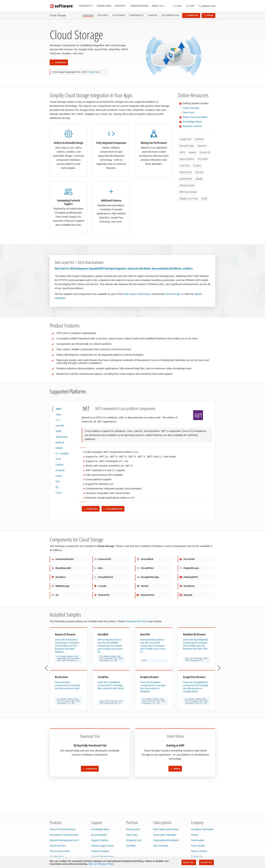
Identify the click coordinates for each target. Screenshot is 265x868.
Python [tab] (60, 465)
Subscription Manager (165, 835)
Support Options (100, 840)
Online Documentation (195, 117)
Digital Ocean (186, 172)
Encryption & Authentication (64, 835)
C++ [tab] (58, 420)
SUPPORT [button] (120, 6)
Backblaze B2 (186, 179)
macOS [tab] (60, 426)
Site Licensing (160, 846)
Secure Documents (60, 851)
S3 (55, 595)
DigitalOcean (189, 568)
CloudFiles (145, 568)
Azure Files (185, 166)
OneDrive (199, 139)
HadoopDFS (189, 577)
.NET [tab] (58, 409)
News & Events (199, 851)
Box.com (199, 172)
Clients (195, 835)
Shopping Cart (134, 840)
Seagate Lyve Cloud (189, 199)
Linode (100, 586)
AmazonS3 (103, 559)
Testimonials (197, 840)
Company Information (202, 829)
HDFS (182, 152)
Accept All (206, 862)
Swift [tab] (58, 431)
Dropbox (197, 166)
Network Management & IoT (64, 840)
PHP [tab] (58, 459)
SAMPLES (153, 15)
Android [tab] (60, 470)
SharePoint (145, 595)
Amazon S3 (205, 152)
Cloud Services (58, 846)
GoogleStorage (148, 577)
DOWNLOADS (104, 6)
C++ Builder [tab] (62, 453)
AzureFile (187, 559)
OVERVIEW (88, 15)
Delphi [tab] (59, 448)
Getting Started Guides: (196, 103)
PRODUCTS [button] (85, 6)
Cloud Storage (58, 15)
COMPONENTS (136, 15)
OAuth (204, 199)
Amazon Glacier (187, 159)
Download (191, 15)
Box (99, 568)
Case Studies (198, 846)
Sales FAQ (132, 835)
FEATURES (103, 15)
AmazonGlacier (63, 559)
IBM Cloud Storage (188, 192)
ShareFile (202, 146)
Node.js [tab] (60, 442)
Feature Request (100, 851)
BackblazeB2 (61, 568)
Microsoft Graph (187, 146)
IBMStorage (61, 586)
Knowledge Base (192, 122)
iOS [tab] (58, 481)
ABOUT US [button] (157, 6)
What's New (94, 72)
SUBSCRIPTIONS (139, 6)
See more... (190, 112)
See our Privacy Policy (101, 864)
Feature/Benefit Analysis (166, 840)
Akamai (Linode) (187, 185)
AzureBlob (145, 559)
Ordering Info (133, 829)
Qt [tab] (57, 487)
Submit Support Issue (103, 846)
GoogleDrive (104, 577)
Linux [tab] (59, 493)
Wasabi (199, 179)
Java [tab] (58, 414)
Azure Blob (203, 159)
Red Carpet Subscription (137, 294)
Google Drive (185, 139)
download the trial (136, 621)
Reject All (189, 862)
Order (208, 15)
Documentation (171, 15)
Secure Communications (63, 829)
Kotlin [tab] (59, 476)
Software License (192, 126)
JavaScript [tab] (62, 437)
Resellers (131, 846)
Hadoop (192, 152)
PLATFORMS (119, 15)
